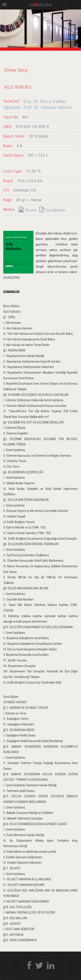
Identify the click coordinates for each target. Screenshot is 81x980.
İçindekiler (52, 210)
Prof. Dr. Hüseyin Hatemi (48, 107)
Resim (27, 210)
